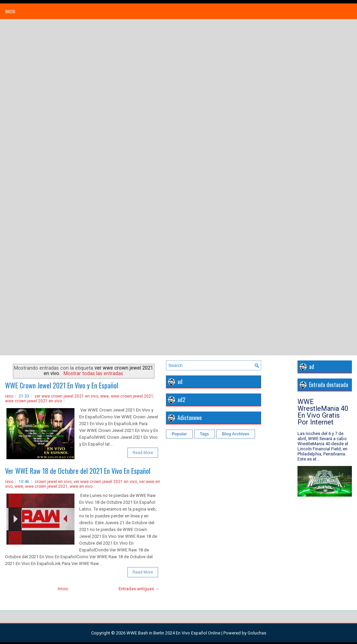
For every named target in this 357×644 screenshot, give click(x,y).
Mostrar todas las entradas (93, 373)
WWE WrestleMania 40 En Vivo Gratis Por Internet (323, 412)
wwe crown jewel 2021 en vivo (33, 401)
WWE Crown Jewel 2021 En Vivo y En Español (62, 385)
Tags (205, 434)
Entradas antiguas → (139, 589)
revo (9, 396)
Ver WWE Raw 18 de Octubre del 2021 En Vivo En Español (78, 471)
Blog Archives (236, 434)
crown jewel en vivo (53, 482)
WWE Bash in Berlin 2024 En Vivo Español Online (173, 633)
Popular (179, 434)
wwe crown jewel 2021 (132, 396)
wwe (105, 396)
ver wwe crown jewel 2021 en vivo (66, 396)
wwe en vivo (81, 486)
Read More (143, 453)
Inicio (10, 11)
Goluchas (257, 633)
